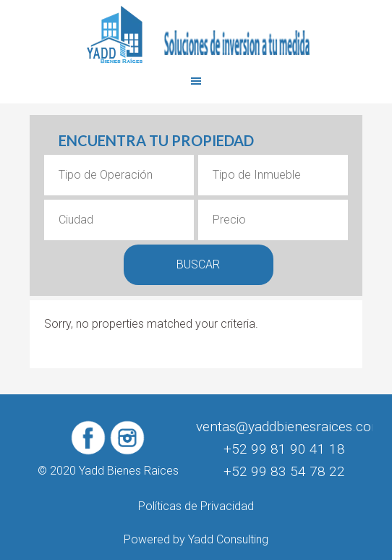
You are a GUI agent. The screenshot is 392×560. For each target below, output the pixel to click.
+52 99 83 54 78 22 (284, 471)
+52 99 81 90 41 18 (284, 449)
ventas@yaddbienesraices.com (290, 427)
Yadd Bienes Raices (196, 35)
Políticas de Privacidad (196, 506)
